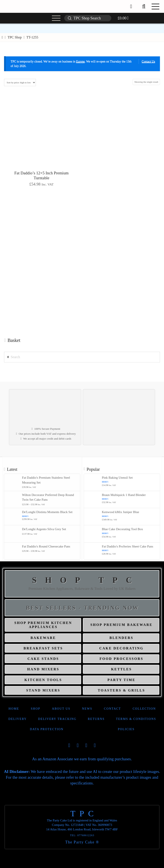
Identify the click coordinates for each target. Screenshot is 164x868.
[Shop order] (20, 82)
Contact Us (149, 61)
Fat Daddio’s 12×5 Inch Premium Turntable (41, 175)
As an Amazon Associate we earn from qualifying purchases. (82, 759)
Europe (80, 61)
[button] (144, 6)
